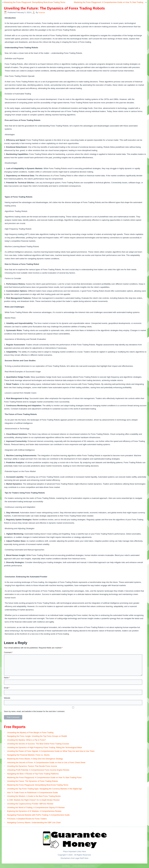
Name (7, 678)
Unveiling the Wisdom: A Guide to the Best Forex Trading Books (34, 796)
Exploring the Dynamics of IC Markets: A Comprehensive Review (34, 811)
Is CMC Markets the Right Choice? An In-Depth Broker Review (33, 800)
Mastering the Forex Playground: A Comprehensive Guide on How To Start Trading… (109, 2)
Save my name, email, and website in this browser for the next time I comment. (34, 711)
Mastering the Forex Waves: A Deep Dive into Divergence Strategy (35, 759)
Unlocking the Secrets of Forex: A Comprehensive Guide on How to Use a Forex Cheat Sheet (46, 762)
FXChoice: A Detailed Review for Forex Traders (27, 819)
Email (7, 688)
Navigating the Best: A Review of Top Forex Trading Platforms (33, 774)
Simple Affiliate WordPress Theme (84, 866)
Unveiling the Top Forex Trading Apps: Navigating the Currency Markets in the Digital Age (45, 789)
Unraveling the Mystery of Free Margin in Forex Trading (30, 732)
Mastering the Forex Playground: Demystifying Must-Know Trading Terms (35, 2)
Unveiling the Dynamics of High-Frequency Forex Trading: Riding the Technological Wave (45, 747)
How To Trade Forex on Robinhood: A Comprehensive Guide (33, 792)
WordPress (66, 866)
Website (7, 698)
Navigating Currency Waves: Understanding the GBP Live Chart (34, 822)
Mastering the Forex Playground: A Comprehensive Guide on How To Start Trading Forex (44, 777)
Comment (8, 652)
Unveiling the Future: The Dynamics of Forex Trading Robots (33, 781)
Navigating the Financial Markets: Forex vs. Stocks (28, 755)
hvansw (42, 12)
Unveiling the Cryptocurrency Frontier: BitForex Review (30, 804)
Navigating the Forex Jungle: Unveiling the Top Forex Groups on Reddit (37, 736)
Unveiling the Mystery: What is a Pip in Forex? (26, 740)
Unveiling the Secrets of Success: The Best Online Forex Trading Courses (38, 744)
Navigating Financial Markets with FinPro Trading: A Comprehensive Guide (38, 815)
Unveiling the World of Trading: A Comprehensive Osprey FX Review (36, 807)
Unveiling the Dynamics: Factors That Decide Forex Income (32, 766)
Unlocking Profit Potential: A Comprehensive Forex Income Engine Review (38, 770)
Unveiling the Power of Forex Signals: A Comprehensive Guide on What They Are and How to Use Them (51, 751)
